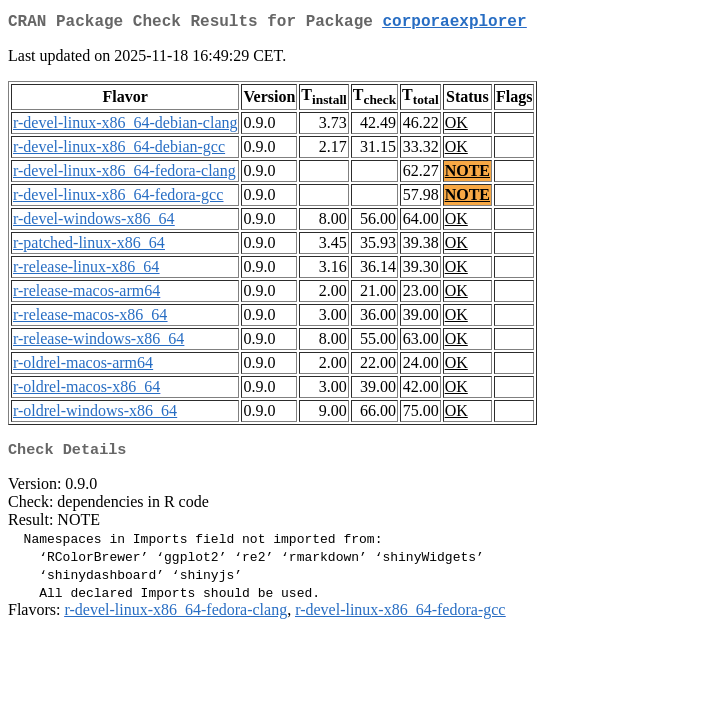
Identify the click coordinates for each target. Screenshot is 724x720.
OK (456, 126)
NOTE (467, 174)
